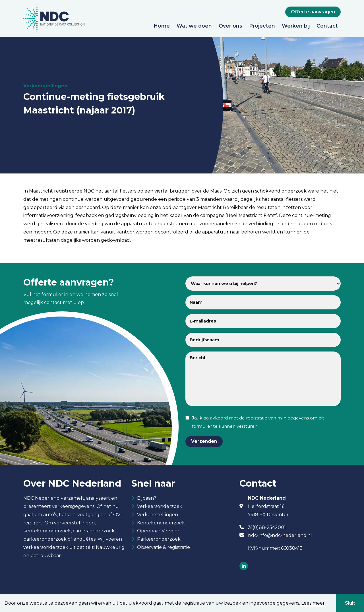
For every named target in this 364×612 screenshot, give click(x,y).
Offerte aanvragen (313, 12)
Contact (327, 26)
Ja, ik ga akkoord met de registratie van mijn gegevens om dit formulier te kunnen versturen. (258, 422)
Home (162, 26)
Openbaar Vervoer (158, 532)
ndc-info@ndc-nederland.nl (280, 535)
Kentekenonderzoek (161, 524)
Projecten (262, 26)
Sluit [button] (350, 603)
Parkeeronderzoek (159, 541)
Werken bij (296, 26)
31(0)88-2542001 (267, 527)
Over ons (230, 26)
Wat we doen (194, 26)
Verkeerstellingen (158, 515)
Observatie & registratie (164, 549)
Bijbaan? (147, 498)
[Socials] (244, 566)
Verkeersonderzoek (160, 507)
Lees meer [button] (313, 603)
